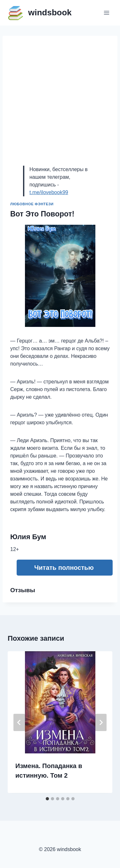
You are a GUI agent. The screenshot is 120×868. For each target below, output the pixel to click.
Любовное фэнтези (32, 204)
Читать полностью (64, 568)
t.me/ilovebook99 (49, 192)
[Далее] (101, 722)
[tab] (47, 799)
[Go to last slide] (19, 722)
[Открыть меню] (106, 13)
